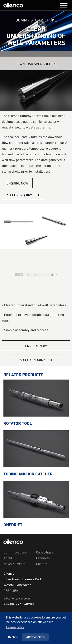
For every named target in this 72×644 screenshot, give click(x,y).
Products (43, 558)
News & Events (14, 564)
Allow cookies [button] (35, 637)
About (8, 558)
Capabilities (45, 552)
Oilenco (13, 5)
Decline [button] (13, 637)
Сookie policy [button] (15, 627)
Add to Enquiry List (23, 195)
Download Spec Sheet (34, 64)
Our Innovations (15, 552)
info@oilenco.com (17, 598)
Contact (42, 564)
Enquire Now (17, 183)
